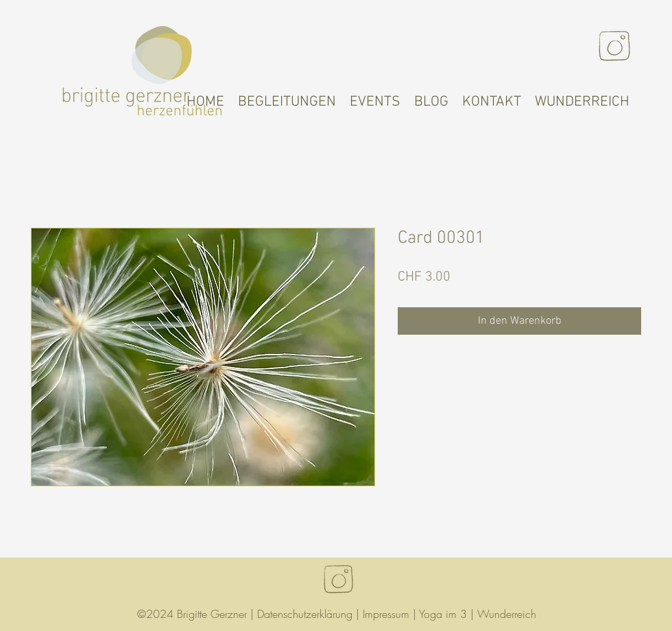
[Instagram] (614, 46)
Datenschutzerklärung (305, 614)
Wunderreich (507, 614)
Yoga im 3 (443, 614)
